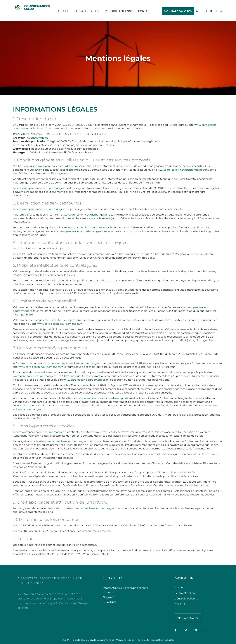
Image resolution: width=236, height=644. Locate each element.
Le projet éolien (87, 11)
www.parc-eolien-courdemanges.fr (60, 166)
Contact (144, 11)
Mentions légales (125, 640)
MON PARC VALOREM (178, 11)
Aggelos (170, 640)
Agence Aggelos (38, 138)
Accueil (63, 11)
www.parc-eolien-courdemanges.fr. (36, 376)
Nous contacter (188, 618)
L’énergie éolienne (119, 11)
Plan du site (143, 640)
